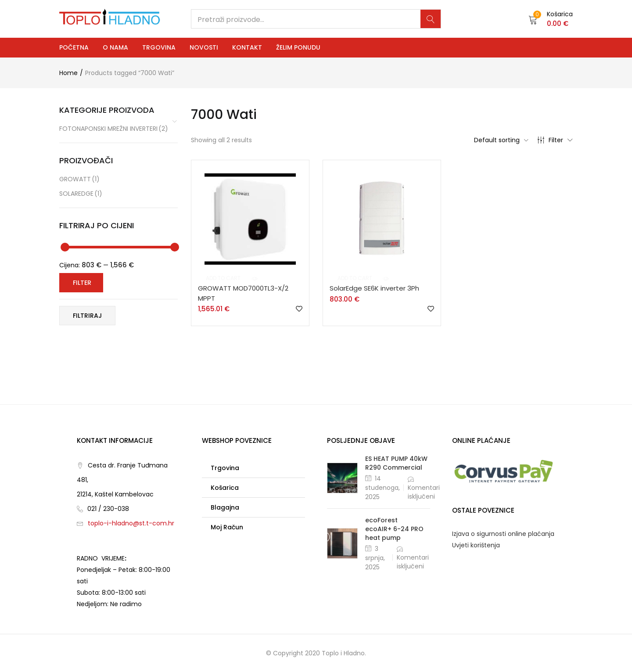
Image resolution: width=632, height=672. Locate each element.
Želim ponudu (298, 47)
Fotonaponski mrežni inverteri (114, 129)
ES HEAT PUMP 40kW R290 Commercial (396, 463)
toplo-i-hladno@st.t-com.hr (131, 523)
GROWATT (79, 179)
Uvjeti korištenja (476, 545)
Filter (555, 140)
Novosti (204, 47)
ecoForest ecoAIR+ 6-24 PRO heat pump (394, 529)
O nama (115, 47)
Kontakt (247, 47)
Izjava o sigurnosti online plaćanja (503, 534)
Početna (74, 47)
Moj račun (227, 527)
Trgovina (159, 47)
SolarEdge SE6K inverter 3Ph (374, 288)
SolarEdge (81, 194)
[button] (551, 19)
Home (68, 73)
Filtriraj (87, 316)
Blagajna (225, 507)
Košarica (225, 488)
